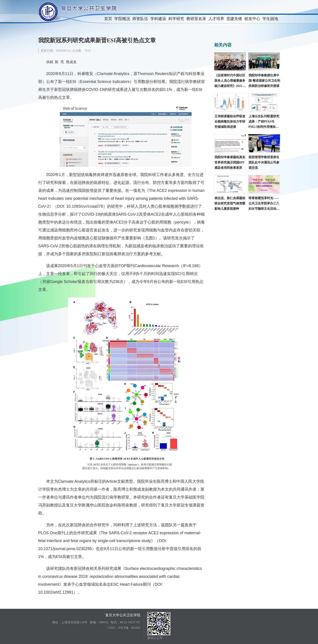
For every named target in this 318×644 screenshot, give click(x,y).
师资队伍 (140, 19)
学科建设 (158, 19)
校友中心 (252, 19)
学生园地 (270, 19)
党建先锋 (234, 19)
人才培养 (216, 19)
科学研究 (176, 19)
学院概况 (122, 19)
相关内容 (223, 45)
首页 (108, 19)
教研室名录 (196, 19)
